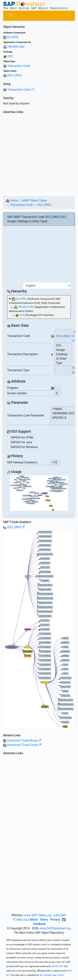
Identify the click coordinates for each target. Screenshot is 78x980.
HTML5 (60, 975)
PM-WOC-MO (16, 47)
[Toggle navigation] (11, 16)
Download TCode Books (24, 741)
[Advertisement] (39, 154)
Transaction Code (19, 66)
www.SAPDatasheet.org (55, 928)
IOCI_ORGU (15, 75)
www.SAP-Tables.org (38, 915)
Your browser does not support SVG (39, 493)
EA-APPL (13, 37)
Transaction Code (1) (21, 90)
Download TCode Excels (24, 745)
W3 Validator (46, 975)
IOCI (10, 56)
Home (12, 200)
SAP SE (58, 966)
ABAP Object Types (35, 200)
